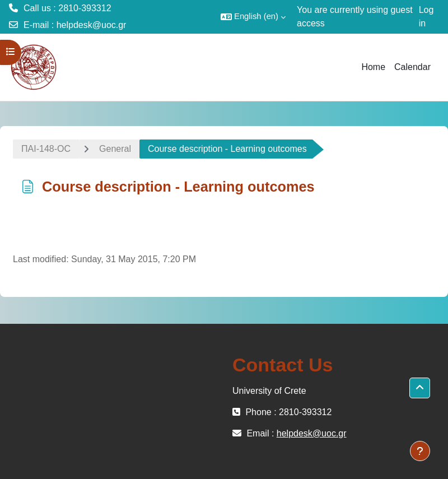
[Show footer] (420, 451)
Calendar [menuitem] (412, 67)
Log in (426, 17)
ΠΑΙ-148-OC (46, 149)
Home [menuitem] (373, 67)
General (115, 149)
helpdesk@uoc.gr (92, 25)
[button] (253, 17)
